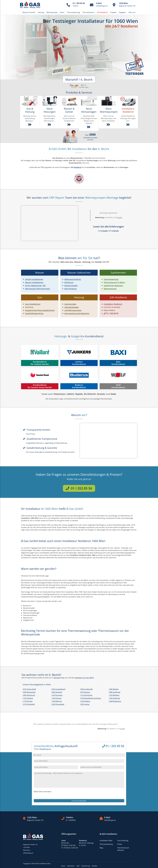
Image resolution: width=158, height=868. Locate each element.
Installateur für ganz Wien (84, 678)
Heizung (41, 12)
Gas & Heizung (123, 841)
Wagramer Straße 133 (35, 820)
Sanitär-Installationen (34, 279)
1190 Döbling (85, 701)
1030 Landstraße (86, 689)
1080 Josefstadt (114, 692)
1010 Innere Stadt (29, 689)
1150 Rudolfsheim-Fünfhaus (91, 698)
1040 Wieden (114, 689)
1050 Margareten (29, 692)
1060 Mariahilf (57, 692)
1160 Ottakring (114, 698)
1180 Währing (56, 701)
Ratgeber (122, 12)
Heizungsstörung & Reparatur (77, 313)
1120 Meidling (114, 695)
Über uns (132, 12)
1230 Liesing (85, 704)
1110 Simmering (86, 695)
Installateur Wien (106, 841)
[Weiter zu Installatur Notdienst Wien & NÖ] (128, 125)
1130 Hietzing (28, 698)
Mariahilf (57, 678)
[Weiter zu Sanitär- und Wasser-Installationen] (69, 125)
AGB (78, 866)
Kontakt (94, 866)
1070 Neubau (85, 692)
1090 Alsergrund (29, 695)
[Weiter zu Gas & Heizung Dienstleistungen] (30, 125)
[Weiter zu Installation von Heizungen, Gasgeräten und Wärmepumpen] (50, 125)
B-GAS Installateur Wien (43, 864)
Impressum (71, 866)
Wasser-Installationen (34, 282)
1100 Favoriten (57, 695)
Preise (120, 844)
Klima (62, 12)
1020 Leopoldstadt (58, 689)
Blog (101, 848)
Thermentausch (88, 12)
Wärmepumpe (52, 12)
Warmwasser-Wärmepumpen (38, 289)
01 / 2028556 (71, 820)
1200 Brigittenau (115, 701)
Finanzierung (86, 866)
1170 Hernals (28, 701)
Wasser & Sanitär (29, 12)
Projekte (113, 12)
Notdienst (78, 167)
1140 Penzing (56, 698)
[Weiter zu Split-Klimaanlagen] (89, 127)
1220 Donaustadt (58, 704)
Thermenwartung (73, 12)
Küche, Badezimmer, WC (35, 286)
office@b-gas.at (45, 749)
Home (63, 866)
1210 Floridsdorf (29, 704)
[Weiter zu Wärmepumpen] (109, 125)
